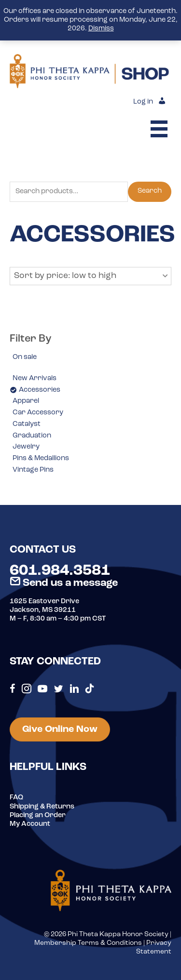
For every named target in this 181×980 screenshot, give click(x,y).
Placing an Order (38, 815)
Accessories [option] (40, 390)
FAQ (16, 798)
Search (150, 191)
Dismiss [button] (101, 29)
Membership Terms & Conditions (88, 943)
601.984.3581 (60, 571)
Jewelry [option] (26, 447)
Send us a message (64, 583)
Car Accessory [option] (38, 413)
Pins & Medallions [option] (41, 458)
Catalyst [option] (27, 424)
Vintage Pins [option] (33, 470)
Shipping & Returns (42, 807)
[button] (90, 276)
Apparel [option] (26, 401)
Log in (143, 102)
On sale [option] (25, 357)
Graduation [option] (32, 436)
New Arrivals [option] (35, 378)
